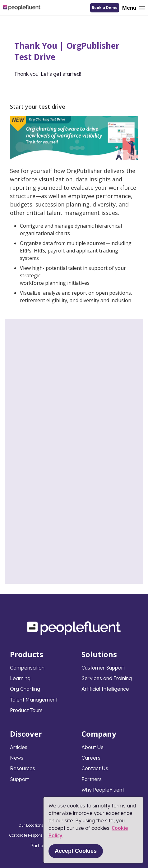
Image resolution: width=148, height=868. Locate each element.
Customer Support (103, 668)
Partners (92, 779)
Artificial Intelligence (105, 689)
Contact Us (95, 768)
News (17, 758)
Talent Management (34, 700)
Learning (20, 678)
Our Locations (31, 825)
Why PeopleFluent (103, 790)
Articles (19, 747)
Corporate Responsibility (31, 835)
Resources (23, 768)
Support (19, 779)
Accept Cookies (76, 851)
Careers (91, 758)
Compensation (27, 668)
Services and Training (107, 678)
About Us (92, 747)
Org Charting (25, 689)
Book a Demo (105, 8)
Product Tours (26, 710)
